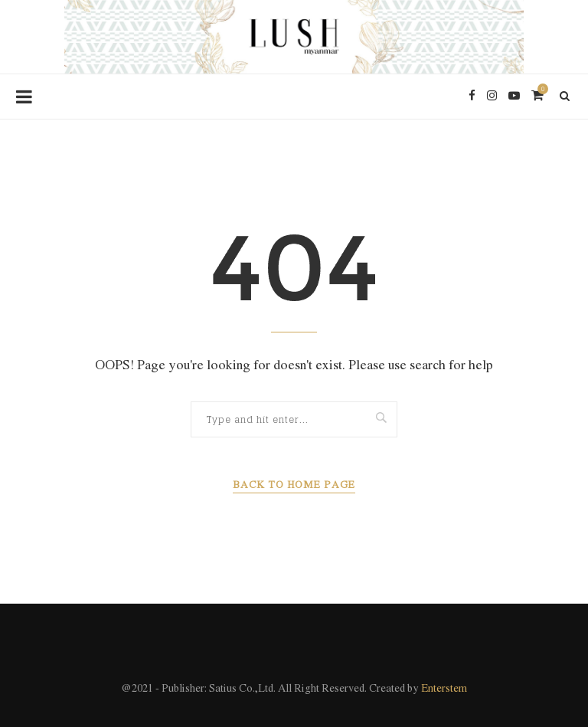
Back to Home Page (294, 485)
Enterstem (444, 689)
